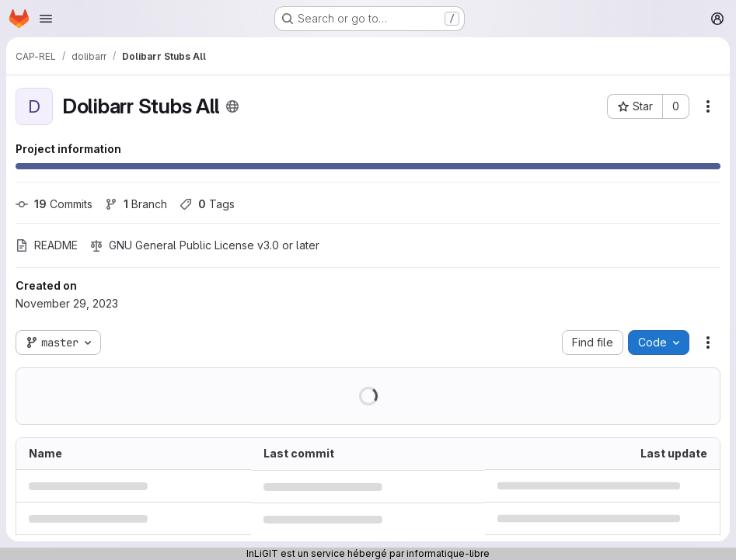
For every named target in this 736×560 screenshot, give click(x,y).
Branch (136, 204)
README (47, 245)
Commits (54, 204)
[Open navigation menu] (46, 19)
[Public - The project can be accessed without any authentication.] (232, 106)
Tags (207, 204)
